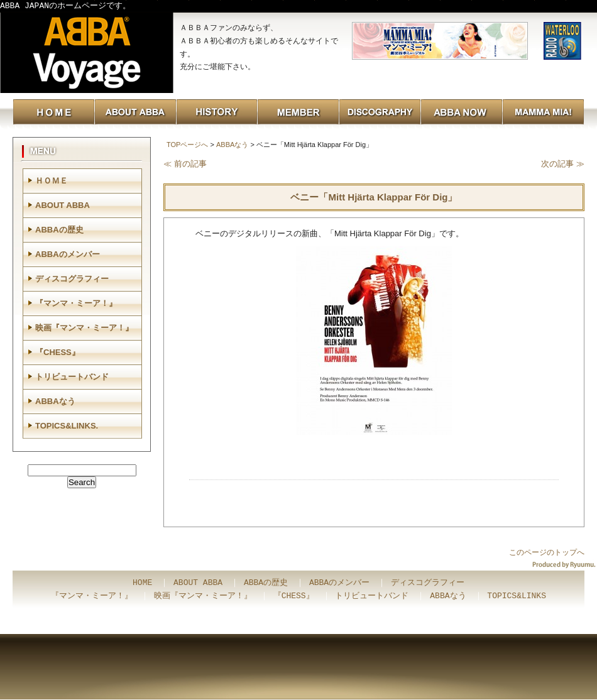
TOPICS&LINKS (517, 596)
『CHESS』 (58, 352)
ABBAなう (232, 145)
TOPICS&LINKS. (67, 426)
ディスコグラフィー (72, 279)
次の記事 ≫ (563, 164)
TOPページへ (187, 145)
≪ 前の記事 (185, 164)
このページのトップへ (547, 552)
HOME (142, 583)
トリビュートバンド (72, 377)
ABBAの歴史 (59, 230)
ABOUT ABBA (63, 205)
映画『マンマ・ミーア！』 (84, 328)
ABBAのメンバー (68, 254)
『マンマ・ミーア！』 (76, 303)
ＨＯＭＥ (52, 181)
